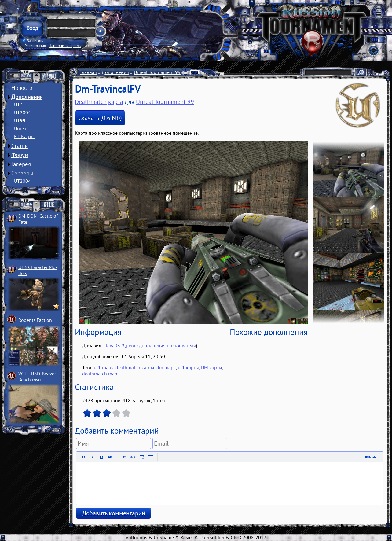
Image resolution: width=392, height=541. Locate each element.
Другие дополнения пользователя (159, 345)
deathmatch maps (101, 374)
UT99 (20, 120)
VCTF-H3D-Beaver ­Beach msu (39, 377)
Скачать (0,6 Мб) (100, 118)
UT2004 (22, 112)
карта (116, 102)
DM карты (212, 367)
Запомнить (33, 41)
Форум (20, 155)
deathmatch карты (135, 367)
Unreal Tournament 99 (157, 72)
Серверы (22, 173)
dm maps (166, 367)
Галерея (21, 164)
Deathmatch (91, 102)
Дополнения (27, 97)
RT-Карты (24, 136)
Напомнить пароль (65, 46)
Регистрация (35, 46)
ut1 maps (104, 367)
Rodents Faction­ (35, 320)
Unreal (21, 128)
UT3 (18, 105)
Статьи (20, 146)
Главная (89, 72)
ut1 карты (188, 367)
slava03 (112, 345)
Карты (192, 72)
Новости (22, 88)
